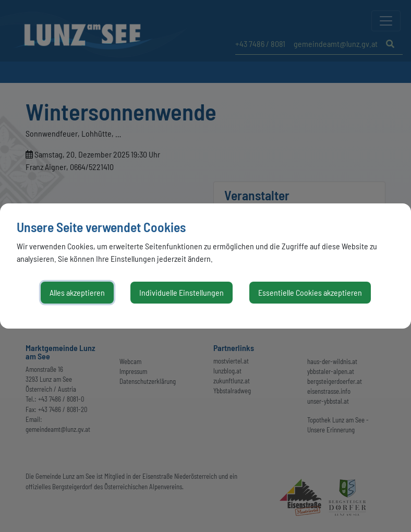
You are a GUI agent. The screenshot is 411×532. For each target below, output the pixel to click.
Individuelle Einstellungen (182, 292)
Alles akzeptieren (77, 292)
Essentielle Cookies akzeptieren (310, 292)
